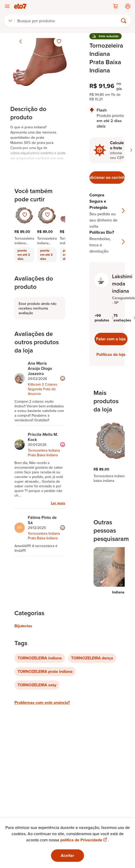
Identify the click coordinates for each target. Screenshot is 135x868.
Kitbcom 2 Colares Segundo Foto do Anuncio (43, 389)
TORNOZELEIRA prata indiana (45, 671)
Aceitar (67, 855)
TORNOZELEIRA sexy (37, 685)
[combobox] (10, 21)
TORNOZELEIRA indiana (40, 658)
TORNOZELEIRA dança (92, 658)
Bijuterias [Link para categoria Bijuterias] (23, 626)
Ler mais (58, 503)
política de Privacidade (84, 840)
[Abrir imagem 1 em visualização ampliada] (40, 63)
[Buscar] (69, 21)
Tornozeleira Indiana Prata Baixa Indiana (44, 453)
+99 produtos (104, 318)
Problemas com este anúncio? (42, 703)
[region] (107, 451)
